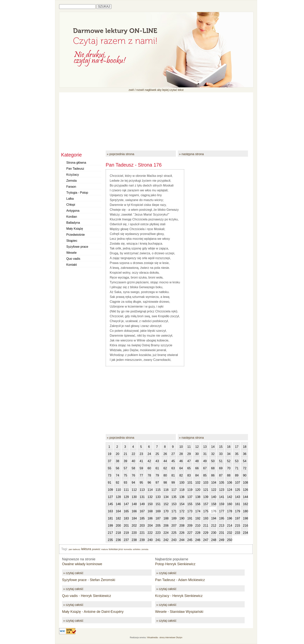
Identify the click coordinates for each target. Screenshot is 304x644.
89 (237, 475)
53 (237, 461)
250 (230, 540)
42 (149, 461)
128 (118, 497)
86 (213, 475)
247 (206, 540)
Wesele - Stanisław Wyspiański (179, 612)
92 (117, 483)
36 (245, 454)
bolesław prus (116, 549)
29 (189, 454)
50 (213, 461)
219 (126, 533)
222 (150, 533)
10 (181, 447)
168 (150, 511)
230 (214, 533)
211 (206, 526)
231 (222, 533)
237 (126, 540)
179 (237, 511)
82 (181, 475)
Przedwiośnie (76, 235)
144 (245, 497)
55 (110, 468)
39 (125, 461)
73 (110, 475)
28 (181, 454)
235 (110, 540)
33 (221, 454)
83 (189, 475)
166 (134, 511)
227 (190, 533)
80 (165, 475)
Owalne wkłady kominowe (82, 564)
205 (158, 526)
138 (198, 497)
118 (182, 490)
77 (141, 475)
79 (157, 475)
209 (190, 526)
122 (214, 490)
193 (206, 518)
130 (134, 497)
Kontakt (72, 265)
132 (150, 497)
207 (174, 526)
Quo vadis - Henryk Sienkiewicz (87, 596)
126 (245, 490)
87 (221, 475)
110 (118, 490)
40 (133, 461)
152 (166, 504)
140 (214, 497)
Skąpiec (72, 241)
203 (142, 526)
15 (221, 447)
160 (230, 504)
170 (166, 511)
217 (110, 533)
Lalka (70, 199)
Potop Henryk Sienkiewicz (175, 564)
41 (141, 461)
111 (126, 490)
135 (174, 497)
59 (141, 468)
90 (245, 475)
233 (237, 533)
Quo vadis (73, 259)
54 (245, 461)
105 (222, 483)
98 (165, 483)
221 (142, 533)
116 (166, 490)
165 (126, 511)
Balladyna (73, 223)
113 (142, 490)
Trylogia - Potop (77, 193)
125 (237, 490)
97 (157, 483)
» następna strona (191, 154)
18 (245, 447)
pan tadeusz (74, 549)
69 (221, 468)
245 (190, 540)
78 (149, 475)
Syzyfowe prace (77, 247)
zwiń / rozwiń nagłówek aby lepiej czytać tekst (156, 90)
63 (173, 468)
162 (245, 504)
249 (222, 540)
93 (125, 483)
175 (206, 511)
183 (126, 518)
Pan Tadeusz (75, 169)
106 (230, 483)
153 (174, 504)
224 (166, 533)
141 (222, 497)
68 (213, 468)
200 (118, 526)
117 (174, 490)
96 (149, 483)
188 (166, 518)
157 (206, 504)
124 (230, 490)
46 (181, 461)
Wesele (71, 253)
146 (118, 504)
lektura (86, 549)
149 (142, 504)
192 (198, 518)
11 (189, 447)
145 (110, 504)
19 (110, 454)
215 (237, 526)
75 (125, 475)
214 (230, 526)
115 (158, 490)
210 (198, 526)
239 (142, 540)
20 (117, 454)
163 (110, 511)
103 (206, 483)
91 (110, 483)
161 (237, 504)
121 (206, 490)
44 (165, 461)
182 (118, 518)
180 (245, 511)
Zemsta (71, 181)
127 (110, 497)
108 (245, 483)
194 (214, 518)
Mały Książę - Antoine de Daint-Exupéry (93, 612)
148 (134, 504)
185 (142, 518)
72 (245, 468)
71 (237, 468)
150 (150, 504)
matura (104, 549)
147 (126, 504)
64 (181, 468)
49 (205, 461)
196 (230, 518)
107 (237, 483)
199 (110, 526)
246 (198, 540)
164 (118, 511)
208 (182, 526)
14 (213, 447)
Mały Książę (75, 229)
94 (133, 483)
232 (230, 533)
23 (141, 454)
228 (198, 533)
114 (150, 490)
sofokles (137, 549)
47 (189, 461)
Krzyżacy (73, 175)
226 (182, 533)
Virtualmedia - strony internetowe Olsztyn (165, 638)
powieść (96, 549)
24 (149, 454)
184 (134, 518)
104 (214, 483)
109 (110, 490)
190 (182, 518)
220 (134, 533)
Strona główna (76, 163)
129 (126, 497)
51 (221, 461)
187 (158, 518)
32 (213, 454)
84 (197, 475)
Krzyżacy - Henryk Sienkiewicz (179, 596)
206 (166, 526)
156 (198, 504)
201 (126, 526)
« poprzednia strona (120, 154)
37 (110, 461)
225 (174, 533)
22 (133, 454)
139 (206, 497)
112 (134, 490)
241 (158, 540)
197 (237, 518)
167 (142, 511)
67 (205, 468)
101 (190, 483)
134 (166, 497)
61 (157, 468)
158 (214, 504)
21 (125, 454)
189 (174, 518)
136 (182, 497)
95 (141, 483)
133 (158, 497)
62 (165, 468)
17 (237, 447)
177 (222, 511)
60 (149, 468)
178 (230, 511)
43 (157, 461)
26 (165, 454)
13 (205, 447)
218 (118, 533)
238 (134, 540)
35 (237, 454)
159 (222, 504)
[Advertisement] (156, 120)
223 (158, 533)
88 (229, 475)
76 (133, 475)
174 (198, 511)
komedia (128, 549)
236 (118, 540)
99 (173, 483)
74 (117, 475)
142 (230, 497)
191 (190, 518)
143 (237, 497)
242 (166, 540)
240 (150, 540)
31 (205, 454)
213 (222, 526)
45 (173, 461)
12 (197, 447)
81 (173, 475)
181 (110, 518)
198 (245, 518)
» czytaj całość (73, 573)
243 (174, 540)
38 (117, 461)
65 (189, 468)
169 (158, 511)
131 (142, 497)
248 (214, 540)
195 (222, 518)
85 (205, 475)
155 (190, 504)
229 (206, 533)
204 (150, 526)
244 (182, 540)
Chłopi (71, 205)
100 (182, 483)
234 (245, 533)
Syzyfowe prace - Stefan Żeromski (89, 580)
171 (174, 511)
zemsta (145, 549)
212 (214, 526)
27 (173, 454)
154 (182, 504)
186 (150, 518)
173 (190, 511)
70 (229, 468)
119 (190, 490)
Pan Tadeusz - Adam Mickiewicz (180, 580)
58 (133, 468)
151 (158, 504)
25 (157, 454)
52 (229, 461)
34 (229, 454)
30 (197, 454)
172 (182, 511)
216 (245, 526)
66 (197, 468)
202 (134, 526)
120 (198, 490)
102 (198, 483)
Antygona (73, 211)
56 (117, 468)
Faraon (71, 187)
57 (125, 468)
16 (229, 447)
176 (214, 511)
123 (222, 490)
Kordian (72, 217)
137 (190, 497)
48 (197, 461)
